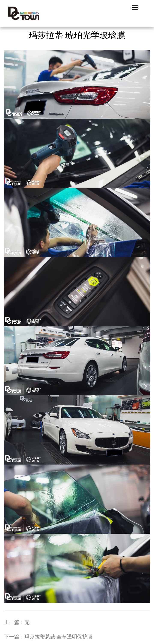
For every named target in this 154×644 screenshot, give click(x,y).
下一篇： (48, 637)
